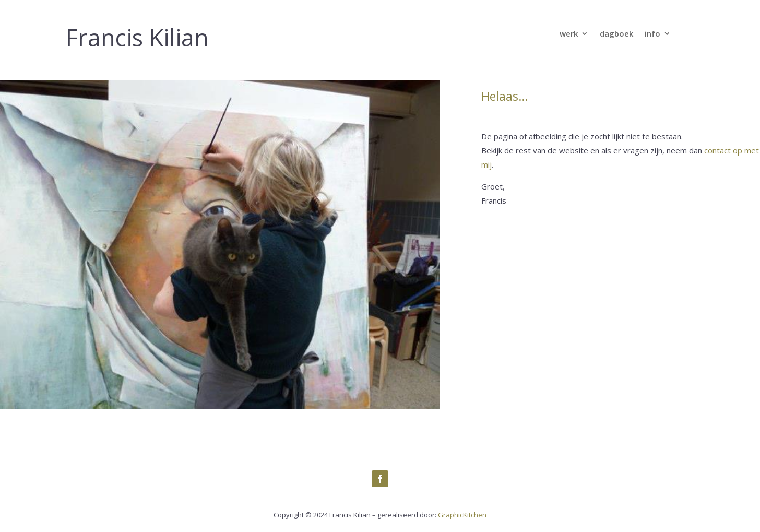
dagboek (616, 34)
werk (569, 34)
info (652, 34)
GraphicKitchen (462, 515)
